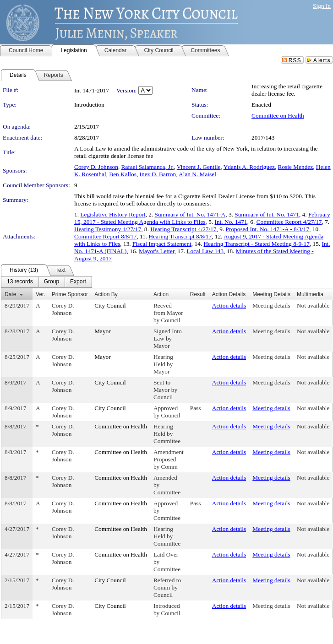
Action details (229, 306)
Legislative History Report (113, 214)
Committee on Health (278, 116)
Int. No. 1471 (231, 222)
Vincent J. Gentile (199, 167)
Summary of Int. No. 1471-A (190, 214)
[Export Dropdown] (78, 282)
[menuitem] (20, 282)
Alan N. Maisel (197, 174)
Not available (313, 306)
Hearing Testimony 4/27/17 (108, 229)
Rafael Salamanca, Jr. (148, 167)
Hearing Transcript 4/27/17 (183, 229)
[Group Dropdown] (52, 282)
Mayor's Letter (157, 251)
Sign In (322, 6)
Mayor (103, 331)
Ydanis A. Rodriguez (249, 167)
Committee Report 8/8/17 (105, 236)
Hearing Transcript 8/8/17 (180, 236)
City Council (110, 306)
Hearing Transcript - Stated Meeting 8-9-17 (256, 244)
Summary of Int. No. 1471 (267, 214)
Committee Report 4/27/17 (289, 222)
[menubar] (46, 282)
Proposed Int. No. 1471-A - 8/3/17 (268, 229)
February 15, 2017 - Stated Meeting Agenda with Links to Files (202, 218)
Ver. (41, 294)
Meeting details (271, 306)
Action (161, 294)
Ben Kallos (123, 174)
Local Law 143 (205, 251)
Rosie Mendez (296, 167)
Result (198, 294)
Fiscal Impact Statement (162, 244)
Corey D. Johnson (96, 167)
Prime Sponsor (70, 294)
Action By (106, 294)
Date (10, 294)
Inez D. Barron (158, 174)
